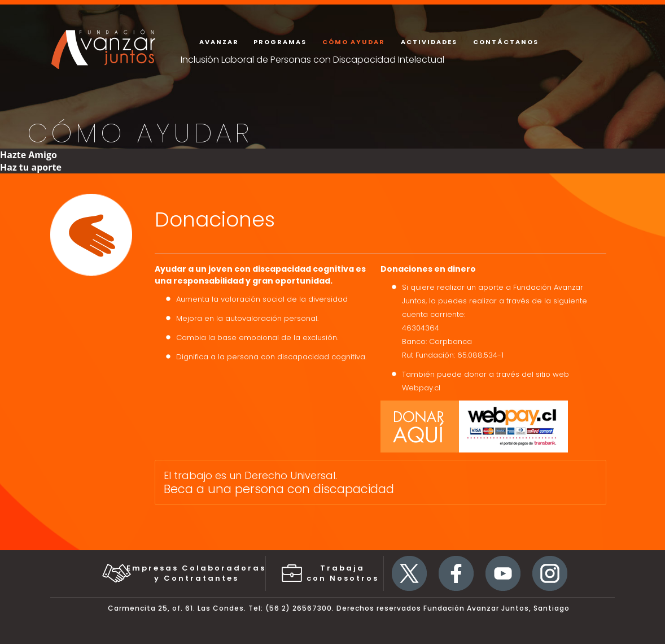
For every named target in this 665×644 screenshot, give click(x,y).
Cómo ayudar (354, 42)
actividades (429, 42)
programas (280, 42)
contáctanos (506, 42)
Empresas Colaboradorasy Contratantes (196, 573)
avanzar (219, 42)
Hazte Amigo (29, 155)
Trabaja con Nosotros (343, 573)
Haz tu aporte (31, 167)
